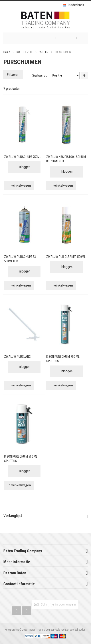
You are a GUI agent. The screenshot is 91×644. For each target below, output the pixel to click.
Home (7, 52)
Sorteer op (40, 75)
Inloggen (24, 167)
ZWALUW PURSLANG (17, 357)
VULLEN (44, 52)
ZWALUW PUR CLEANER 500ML (66, 257)
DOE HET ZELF (25, 52)
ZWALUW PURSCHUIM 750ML (23, 157)
